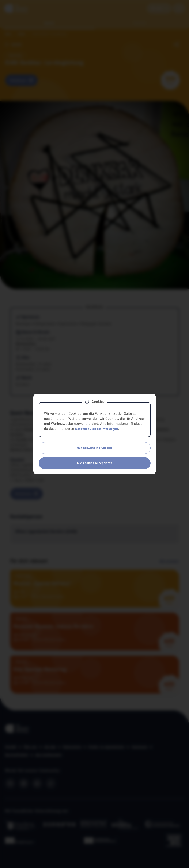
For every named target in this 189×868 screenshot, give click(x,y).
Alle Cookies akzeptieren (94, 463)
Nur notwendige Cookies (94, 448)
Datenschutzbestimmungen (97, 429)
